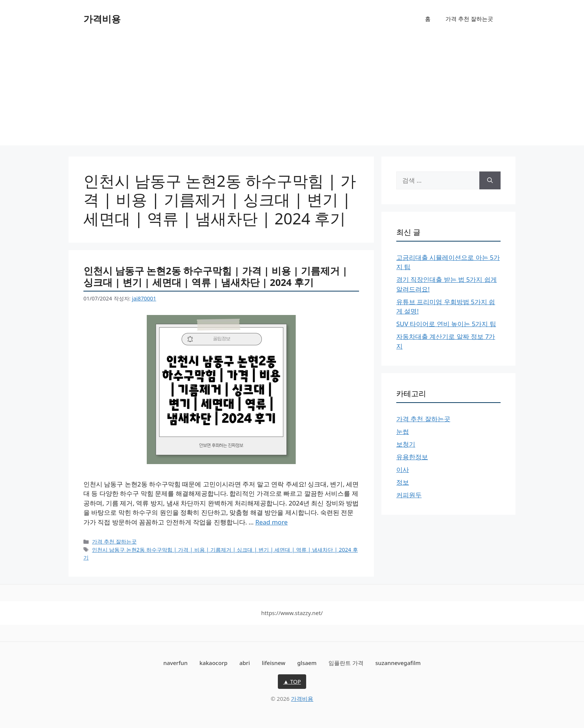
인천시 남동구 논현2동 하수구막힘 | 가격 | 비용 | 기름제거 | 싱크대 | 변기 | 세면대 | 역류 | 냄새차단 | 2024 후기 (215, 276)
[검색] (490, 180)
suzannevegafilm (398, 663)
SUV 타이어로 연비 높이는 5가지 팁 (446, 324)
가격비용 (102, 19)
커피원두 (409, 495)
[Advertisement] (292, 93)
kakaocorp (214, 663)
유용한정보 (412, 457)
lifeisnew (274, 663)
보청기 (406, 444)
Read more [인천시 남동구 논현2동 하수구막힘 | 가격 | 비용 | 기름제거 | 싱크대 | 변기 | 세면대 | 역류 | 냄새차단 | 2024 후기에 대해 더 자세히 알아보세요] (271, 522)
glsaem (307, 663)
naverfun (176, 663)
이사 (403, 469)
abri (245, 663)
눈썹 (403, 431)
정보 (403, 482)
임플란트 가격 (346, 663)
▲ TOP (292, 681)
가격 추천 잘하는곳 (469, 19)
